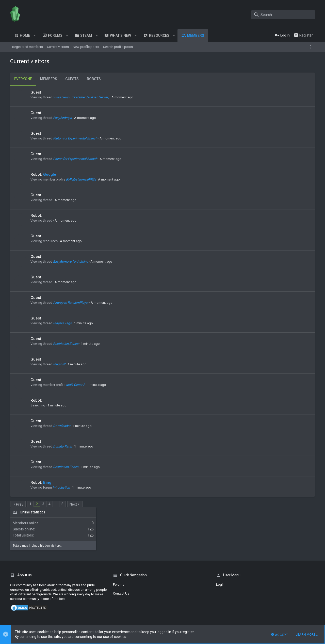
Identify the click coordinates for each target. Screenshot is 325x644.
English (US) (32, 588)
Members (49, 79)
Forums (119, 541)
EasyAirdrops (62, 118)
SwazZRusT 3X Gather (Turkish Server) (81, 97)
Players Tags (62, 323)
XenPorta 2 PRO (21, 620)
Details (177, 606)
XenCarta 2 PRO (21, 615)
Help (297, 588)
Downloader (62, 426)
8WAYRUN (71, 615)
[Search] (283, 15)
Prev (20, 504)
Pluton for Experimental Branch (75, 138)
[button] (35, 35)
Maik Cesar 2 (75, 385)
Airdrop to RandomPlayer (71, 303)
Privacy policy (281, 588)
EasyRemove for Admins (71, 262)
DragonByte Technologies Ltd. (148, 606)
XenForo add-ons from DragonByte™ (80, 606)
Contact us (121, 550)
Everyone (23, 79)
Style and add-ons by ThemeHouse (37, 610)
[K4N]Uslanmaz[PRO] (81, 179)
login (220, 541)
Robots (94, 79)
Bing (47, 482)
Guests (72, 79)
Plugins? (59, 364)
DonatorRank (62, 446)
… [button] (56, 504)
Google (50, 174)
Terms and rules (256, 588)
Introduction (61, 487)
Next (73, 504)
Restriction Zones (66, 344)
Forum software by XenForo (51, 601)
